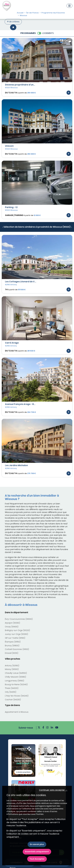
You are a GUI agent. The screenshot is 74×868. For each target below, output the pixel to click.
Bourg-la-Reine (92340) (16, 684)
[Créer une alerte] (13, 27)
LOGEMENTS (48, 33)
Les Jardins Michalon (16, 465)
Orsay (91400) (12, 627)
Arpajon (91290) (12, 623)
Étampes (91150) (13, 642)
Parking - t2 (11, 207)
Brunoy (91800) (12, 646)
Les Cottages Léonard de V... (21, 282)
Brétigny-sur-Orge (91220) (17, 630)
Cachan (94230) (13, 700)
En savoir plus (37, 844)
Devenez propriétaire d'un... (20, 85)
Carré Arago (12, 343)
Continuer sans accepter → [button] (53, 790)
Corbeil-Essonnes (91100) (17, 649)
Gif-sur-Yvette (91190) (15, 638)
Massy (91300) (12, 669)
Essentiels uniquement (37, 852)
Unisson (9, 146)
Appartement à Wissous (17, 712)
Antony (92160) (12, 666)
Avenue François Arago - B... (20, 404)
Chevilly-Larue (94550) (16, 673)
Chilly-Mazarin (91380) (15, 677)
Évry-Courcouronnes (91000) (19, 619)
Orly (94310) (11, 692)
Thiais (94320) (12, 688)
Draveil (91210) (12, 653)
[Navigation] (69, 6)
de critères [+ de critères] (13, 22)
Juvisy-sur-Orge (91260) (16, 634)
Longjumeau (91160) (14, 681)
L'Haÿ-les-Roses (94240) (17, 696)
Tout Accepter (37, 859)
